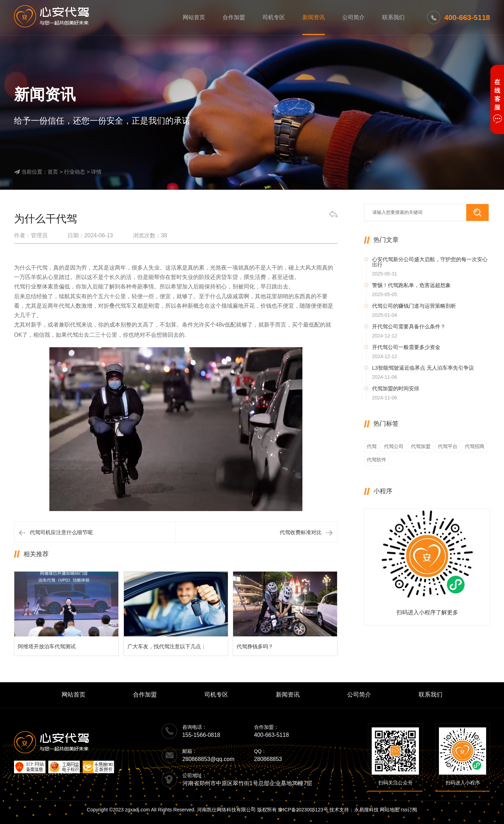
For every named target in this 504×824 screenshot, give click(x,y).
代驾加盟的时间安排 (396, 388)
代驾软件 (377, 460)
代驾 (372, 446)
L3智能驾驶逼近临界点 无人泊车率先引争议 (423, 368)
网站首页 (194, 17)
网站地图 (390, 810)
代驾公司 (394, 446)
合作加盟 (234, 17)
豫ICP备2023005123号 (303, 810)
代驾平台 (448, 446)
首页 (53, 172)
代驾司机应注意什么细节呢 (61, 532)
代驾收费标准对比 (301, 532)
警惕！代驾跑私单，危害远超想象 (411, 285)
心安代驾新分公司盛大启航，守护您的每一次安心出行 (430, 262)
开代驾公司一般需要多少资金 (406, 347)
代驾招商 (475, 446)
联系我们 (393, 17)
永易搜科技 (366, 810)
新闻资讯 (314, 17)
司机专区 (274, 17)
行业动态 (75, 172)
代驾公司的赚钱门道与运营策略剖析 (414, 306)
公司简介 (353, 17)
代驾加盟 (421, 446)
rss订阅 (409, 810)
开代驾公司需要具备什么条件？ (409, 326)
